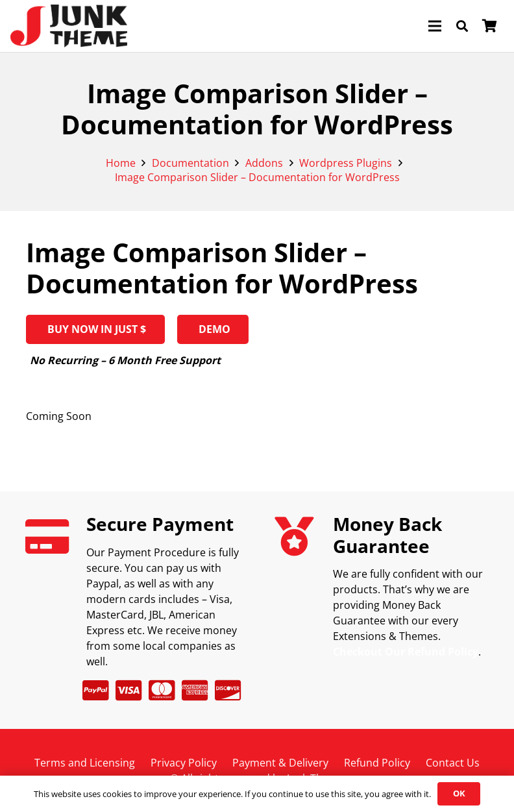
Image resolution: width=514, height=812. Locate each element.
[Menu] (435, 26)
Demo (213, 329)
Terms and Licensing (85, 763)
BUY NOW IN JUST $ (95, 329)
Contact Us (453, 763)
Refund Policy (377, 763)
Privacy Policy (184, 763)
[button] (462, 26)
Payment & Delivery (280, 763)
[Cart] (489, 26)
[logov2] (69, 26)
